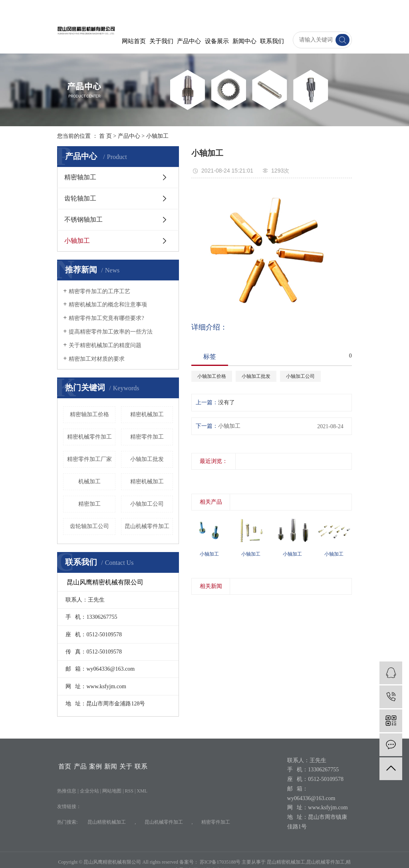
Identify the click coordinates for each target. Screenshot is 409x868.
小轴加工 (157, 136)
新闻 (111, 766)
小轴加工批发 (147, 459)
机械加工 (89, 482)
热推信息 (67, 791)
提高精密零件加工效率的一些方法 (111, 332)
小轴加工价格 (212, 376)
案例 (95, 766)
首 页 (105, 136)
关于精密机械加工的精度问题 (105, 345)
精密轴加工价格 (89, 414)
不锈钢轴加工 (83, 219)
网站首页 (134, 41)
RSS (129, 791)
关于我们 (161, 41)
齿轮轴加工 (80, 198)
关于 (126, 766)
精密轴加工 (80, 177)
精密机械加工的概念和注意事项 (108, 305)
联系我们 (272, 41)
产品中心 (189, 41)
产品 (80, 766)
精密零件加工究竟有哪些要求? (106, 318)
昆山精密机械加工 (107, 822)
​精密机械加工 (147, 414)
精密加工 (89, 504)
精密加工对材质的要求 (97, 359)
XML (142, 791)
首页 (65, 766)
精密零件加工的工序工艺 (99, 291)
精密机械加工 (147, 482)
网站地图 (112, 791)
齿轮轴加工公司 (89, 526)
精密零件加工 (147, 437)
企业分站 (89, 791)
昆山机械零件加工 (147, 526)
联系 (141, 766)
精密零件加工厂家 (89, 459)
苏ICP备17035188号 (220, 862)
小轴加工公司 (147, 504)
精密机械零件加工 (89, 437)
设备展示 (217, 41)
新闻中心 (244, 41)
